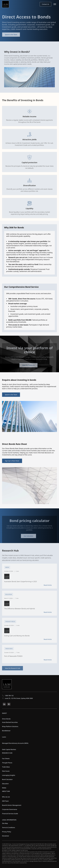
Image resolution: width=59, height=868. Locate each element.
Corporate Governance (10, 809)
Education (5, 784)
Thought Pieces (7, 763)
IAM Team (5, 801)
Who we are (6, 797)
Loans (4, 737)
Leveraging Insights (9, 775)
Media (4, 788)
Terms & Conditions (9, 828)
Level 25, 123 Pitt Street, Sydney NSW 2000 (17, 698)
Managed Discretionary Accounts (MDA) (15, 743)
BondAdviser (6, 731)
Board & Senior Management (12, 805)
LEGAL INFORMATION (9, 820)
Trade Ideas (6, 767)
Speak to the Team (11, 35)
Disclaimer (6, 836)
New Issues (6, 771)
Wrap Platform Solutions (10, 726)
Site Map (5, 823)
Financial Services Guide (10, 814)
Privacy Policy (7, 832)
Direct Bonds (6, 719)
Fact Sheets (6, 759)
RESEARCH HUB (7, 753)
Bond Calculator (7, 779)
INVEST (4, 713)
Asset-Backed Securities (10, 722)
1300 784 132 (8, 696)
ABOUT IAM (6, 791)
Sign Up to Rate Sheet (12, 461)
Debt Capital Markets (9, 749)
